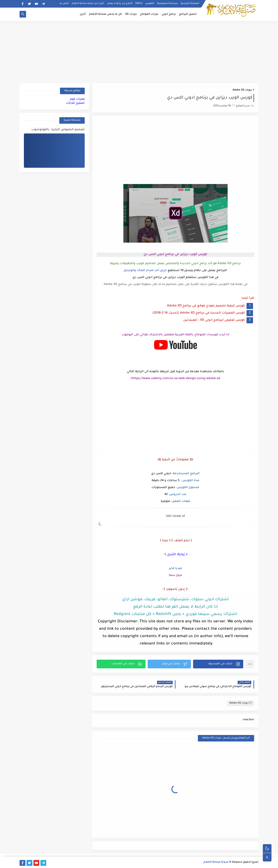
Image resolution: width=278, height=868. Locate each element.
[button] (218, 664)
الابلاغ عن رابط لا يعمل (120, 3)
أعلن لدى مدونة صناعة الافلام (88, 3)
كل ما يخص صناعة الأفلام (105, 14)
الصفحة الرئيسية (190, 3)
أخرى (83, 14)
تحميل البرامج (188, 14)
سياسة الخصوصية (167, 3)
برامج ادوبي (169, 14)
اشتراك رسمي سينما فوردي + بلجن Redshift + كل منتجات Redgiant (175, 614)
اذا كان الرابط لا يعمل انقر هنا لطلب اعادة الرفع (175, 607)
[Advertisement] (139, 51)
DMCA (139, 3)
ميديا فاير (175, 568)
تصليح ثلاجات (75, 103)
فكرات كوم (77, 99)
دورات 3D (131, 14)
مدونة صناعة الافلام (216, 862)
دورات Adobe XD (242, 90)
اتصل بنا (64, 3)
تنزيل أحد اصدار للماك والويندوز (145, 270)
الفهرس (150, 3)
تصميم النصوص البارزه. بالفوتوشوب (58, 130)
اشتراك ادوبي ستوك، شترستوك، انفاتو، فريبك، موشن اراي (175, 600)
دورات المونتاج (149, 14)
